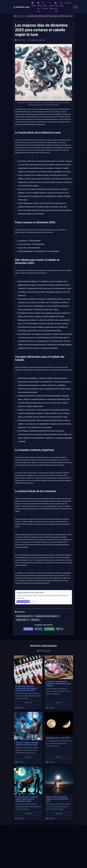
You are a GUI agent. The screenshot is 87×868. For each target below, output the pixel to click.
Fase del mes (57, 7)
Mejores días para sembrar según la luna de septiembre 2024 (57, 799)
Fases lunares (45, 6)
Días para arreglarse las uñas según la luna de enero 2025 (27, 744)
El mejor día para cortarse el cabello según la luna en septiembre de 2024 (26, 799)
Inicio (34, 4)
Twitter (39, 629)
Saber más (28, 703)
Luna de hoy (39, 7)
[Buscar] (73, 7)
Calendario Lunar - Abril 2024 (58, 738)
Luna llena (51, 6)
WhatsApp (49, 629)
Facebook (28, 629)
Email (60, 629)
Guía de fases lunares (23, 601)
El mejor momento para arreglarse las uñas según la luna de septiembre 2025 (26, 688)
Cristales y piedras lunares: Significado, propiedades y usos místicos (59, 684)
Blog (62, 4)
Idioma (68, 3)
